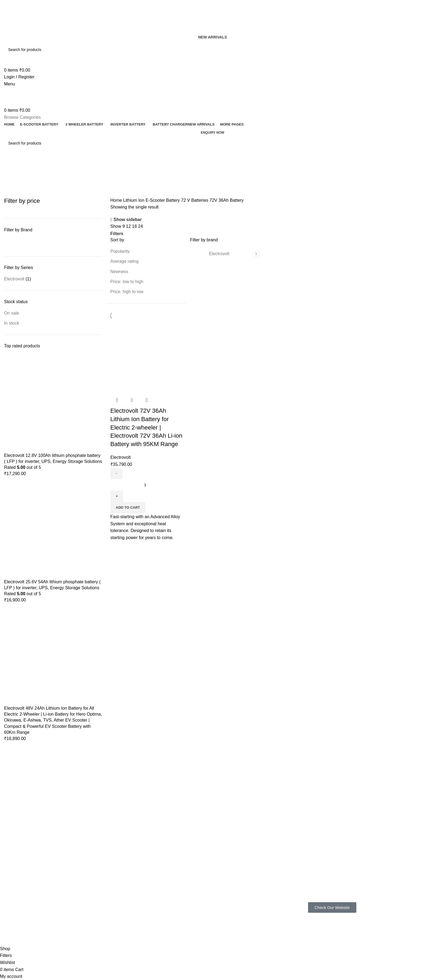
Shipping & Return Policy (205, 854)
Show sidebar (128, 220)
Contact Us (194, 873)
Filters (117, 234)
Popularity (120, 251)
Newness (119, 272)
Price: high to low (127, 292)
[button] (128, 508)
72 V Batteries (195, 200)
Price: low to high (127, 282)
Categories (15, 194)
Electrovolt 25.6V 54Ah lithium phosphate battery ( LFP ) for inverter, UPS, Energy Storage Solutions (52, 585)
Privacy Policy (196, 845)
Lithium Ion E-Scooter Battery (152, 200)
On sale (12, 313)
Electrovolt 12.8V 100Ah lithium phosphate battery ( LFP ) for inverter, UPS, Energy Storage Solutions (53, 458)
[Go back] (11, 167)
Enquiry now (213, 133)
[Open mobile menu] (9, 84)
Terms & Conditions (201, 863)
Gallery (128, 854)
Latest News (195, 882)
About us (130, 863)
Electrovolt (14, 279)
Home (117, 200)
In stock (12, 323)
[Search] (212, 50)
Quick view (132, 400)
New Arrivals (213, 37)
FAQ (126, 845)
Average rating (125, 261)
